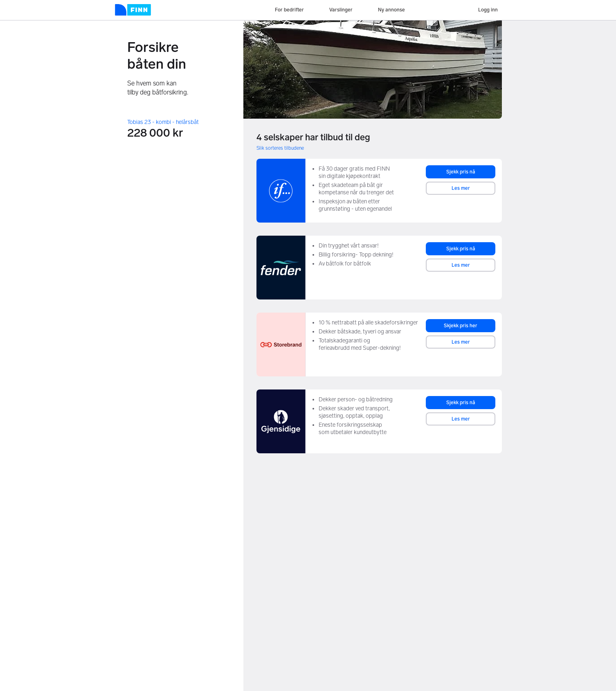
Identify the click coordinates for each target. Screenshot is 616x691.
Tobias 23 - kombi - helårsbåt (163, 122)
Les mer (461, 188)
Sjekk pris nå (461, 172)
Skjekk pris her (461, 326)
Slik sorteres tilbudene (280, 148)
